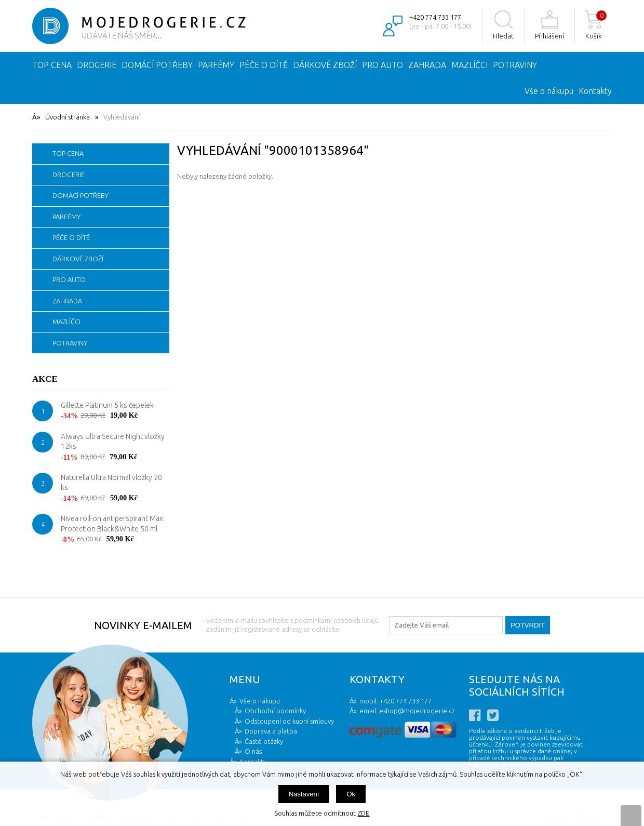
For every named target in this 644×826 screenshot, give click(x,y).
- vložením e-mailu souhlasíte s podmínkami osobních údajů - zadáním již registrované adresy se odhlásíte (291, 625)
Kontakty (595, 91)
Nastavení (304, 794)
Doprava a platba (271, 731)
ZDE (363, 813)
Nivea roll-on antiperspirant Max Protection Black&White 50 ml (112, 524)
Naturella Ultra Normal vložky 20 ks (111, 483)
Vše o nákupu (549, 91)
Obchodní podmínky (275, 711)
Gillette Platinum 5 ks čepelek (107, 405)
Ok (351, 794)
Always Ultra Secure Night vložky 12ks (113, 442)
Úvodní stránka (68, 117)
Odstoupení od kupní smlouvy (289, 721)
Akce (45, 379)
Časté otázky (264, 741)
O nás (253, 751)
